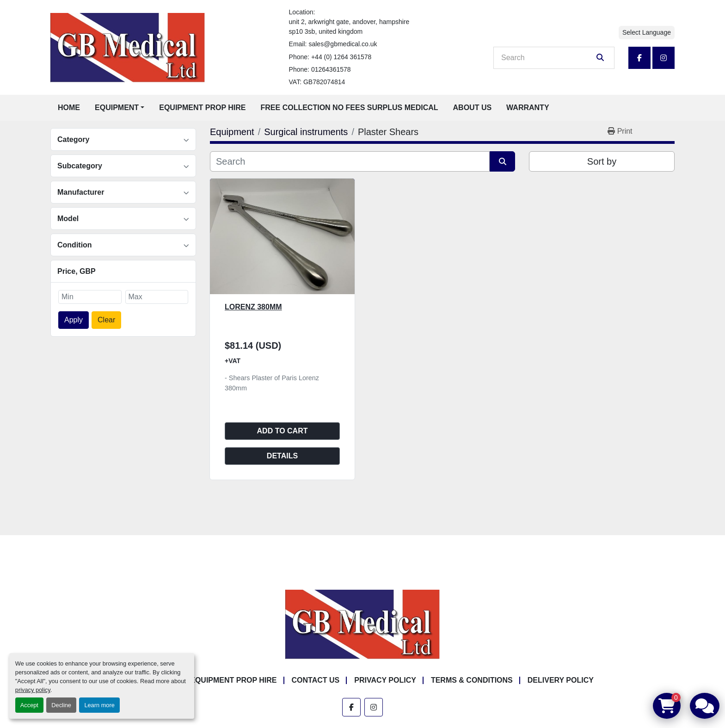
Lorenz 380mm (253, 307)
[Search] (547, 58)
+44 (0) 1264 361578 (341, 57)
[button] (120, 108)
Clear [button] (106, 320)
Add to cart (283, 431)
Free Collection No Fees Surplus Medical (350, 108)
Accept (29, 705)
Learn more (99, 705)
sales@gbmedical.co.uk (343, 44)
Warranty (528, 108)
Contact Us (316, 680)
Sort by (602, 161)
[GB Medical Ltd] (362, 624)
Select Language (647, 32)
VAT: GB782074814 (317, 82)
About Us (473, 108)
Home (69, 108)
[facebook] (639, 58)
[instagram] (664, 58)
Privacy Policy (385, 680)
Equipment (117, 108)
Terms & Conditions (472, 680)
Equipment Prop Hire (202, 108)
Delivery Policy (561, 680)
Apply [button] (74, 320)
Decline (61, 705)
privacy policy (33, 690)
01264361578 (331, 69)
